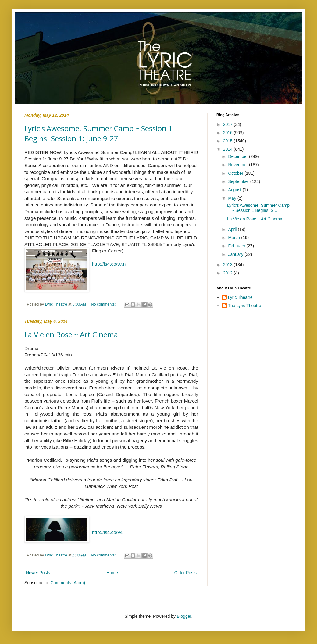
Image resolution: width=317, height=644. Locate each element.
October (236, 173)
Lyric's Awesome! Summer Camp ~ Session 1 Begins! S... (258, 208)
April (233, 229)
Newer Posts (38, 573)
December (238, 156)
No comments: (104, 304)
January (236, 254)
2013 (228, 265)
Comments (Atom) (68, 583)
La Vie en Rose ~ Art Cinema (71, 334)
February (237, 246)
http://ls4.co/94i (108, 532)
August (235, 190)
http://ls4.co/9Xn (109, 264)
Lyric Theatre (240, 297)
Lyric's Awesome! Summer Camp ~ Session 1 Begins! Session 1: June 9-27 (98, 133)
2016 (228, 133)
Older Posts (185, 573)
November (238, 165)
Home (112, 573)
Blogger (184, 616)
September (239, 181)
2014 (228, 149)
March (235, 238)
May (233, 198)
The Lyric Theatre (245, 306)
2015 (228, 141)
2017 (228, 124)
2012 (228, 273)
